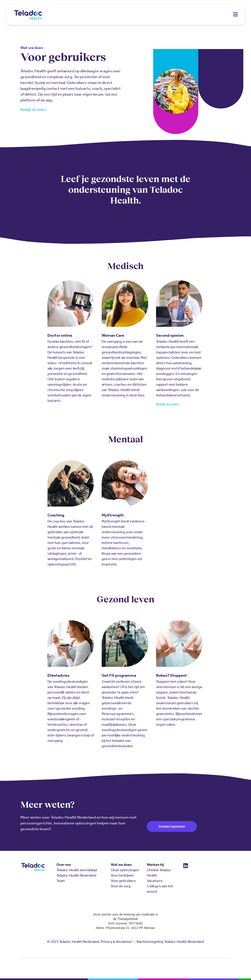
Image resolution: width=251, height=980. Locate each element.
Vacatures (155, 881)
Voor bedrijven (122, 875)
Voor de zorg (121, 886)
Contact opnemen (172, 826)
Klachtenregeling (150, 942)
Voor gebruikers (123, 881)
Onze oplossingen (125, 870)
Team (61, 881)
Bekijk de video (33, 109)
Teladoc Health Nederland (76, 875)
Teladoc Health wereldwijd (77, 870)
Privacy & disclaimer (116, 942)
